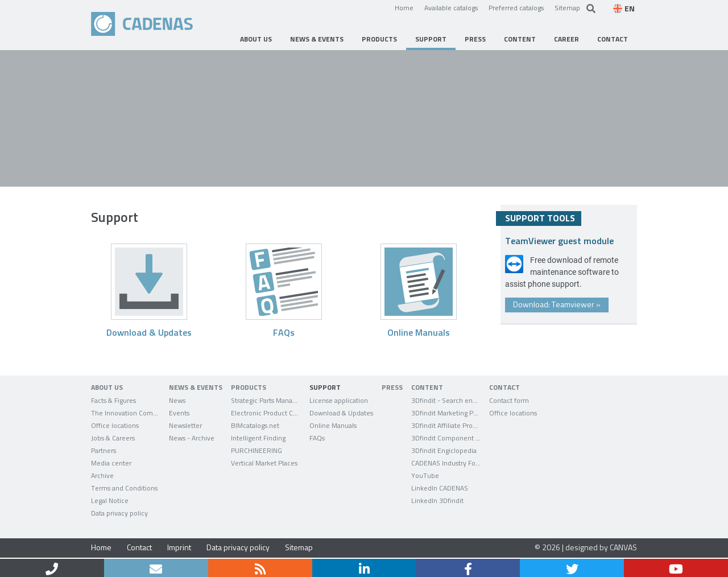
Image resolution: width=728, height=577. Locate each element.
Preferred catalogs (516, 7)
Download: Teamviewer (557, 304)
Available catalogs (451, 7)
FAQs (284, 332)
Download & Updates (149, 332)
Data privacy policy (238, 547)
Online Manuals (419, 332)
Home (404, 7)
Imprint (179, 547)
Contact (139, 547)
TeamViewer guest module (559, 240)
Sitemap (567, 7)
